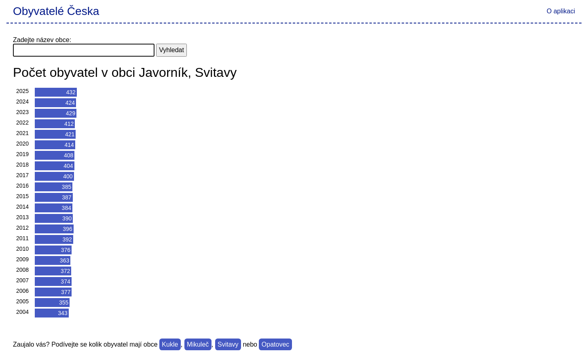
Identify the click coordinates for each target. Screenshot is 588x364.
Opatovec (275, 344)
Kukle (170, 344)
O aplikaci (561, 11)
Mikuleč (198, 344)
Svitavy (228, 344)
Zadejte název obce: (42, 40)
